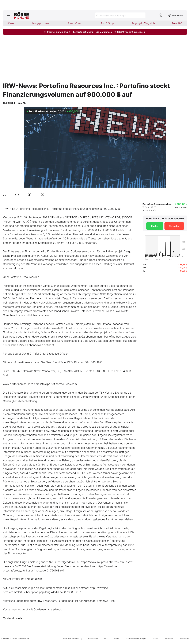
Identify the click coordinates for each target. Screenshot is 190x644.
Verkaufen (174, 226)
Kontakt (155, 639)
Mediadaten (184, 639)
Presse (116, 639)
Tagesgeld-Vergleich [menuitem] (143, 23)
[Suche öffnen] (120, 15)
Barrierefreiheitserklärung (72, 639)
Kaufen (155, 226)
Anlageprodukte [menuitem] (40, 23)
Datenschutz (93, 639)
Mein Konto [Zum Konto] (175, 15)
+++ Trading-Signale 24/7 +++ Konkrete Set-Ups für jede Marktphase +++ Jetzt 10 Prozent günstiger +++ (95, 32)
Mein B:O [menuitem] (177, 23)
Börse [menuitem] (11, 23)
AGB (106, 639)
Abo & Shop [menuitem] (107, 23)
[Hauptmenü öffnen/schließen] (9, 15)
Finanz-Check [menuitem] (75, 23)
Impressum (169, 639)
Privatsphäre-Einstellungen (136, 639)
